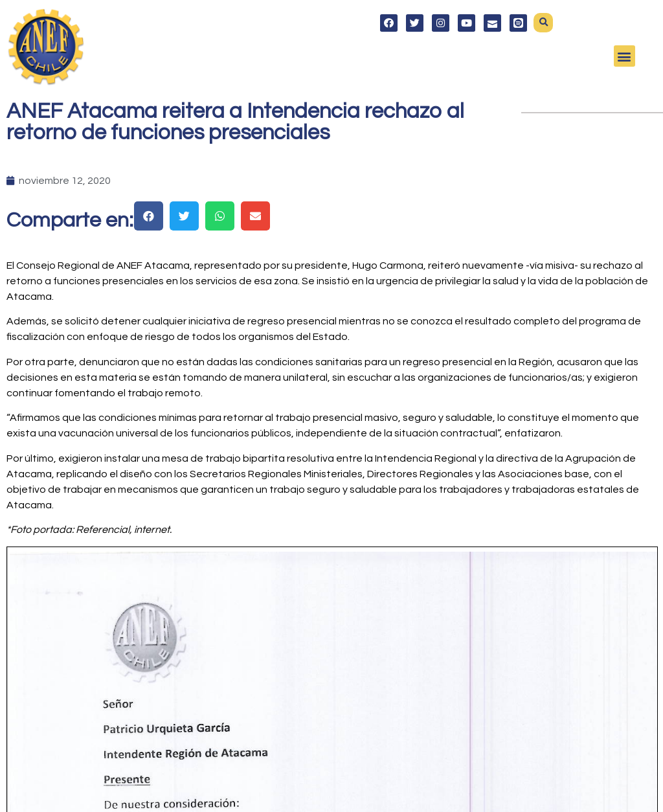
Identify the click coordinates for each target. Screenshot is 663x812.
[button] (543, 23)
